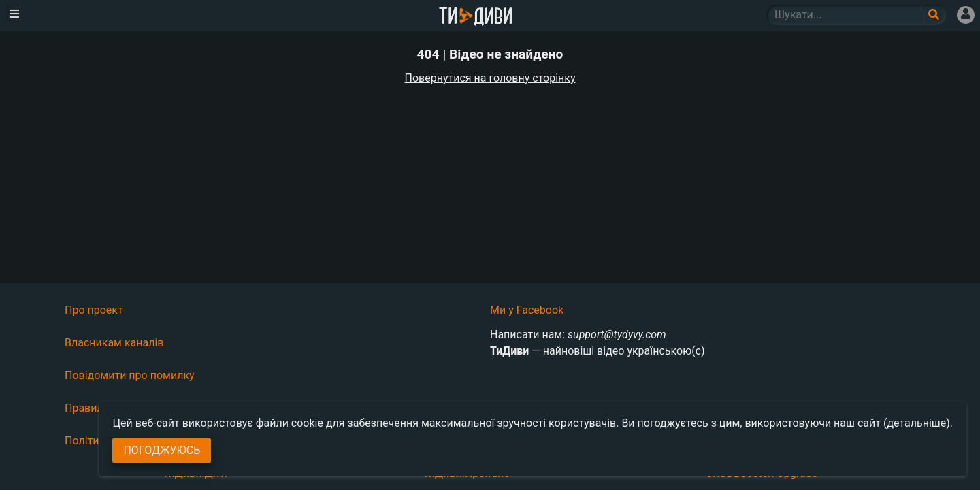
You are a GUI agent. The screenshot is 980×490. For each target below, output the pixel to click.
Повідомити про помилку (130, 375)
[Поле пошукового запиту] (935, 15)
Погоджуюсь (162, 450)
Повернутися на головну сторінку (490, 78)
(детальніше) (917, 423)
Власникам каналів (114, 343)
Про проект (94, 310)
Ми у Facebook (527, 310)
